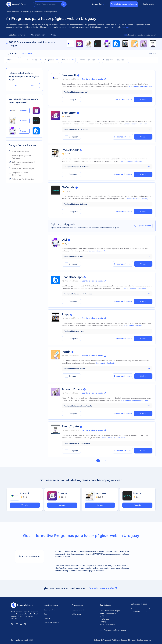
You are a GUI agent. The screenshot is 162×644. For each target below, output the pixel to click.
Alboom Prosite (72, 389)
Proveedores (77, 605)
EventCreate (70, 426)
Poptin (66, 352)
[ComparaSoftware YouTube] (17, 624)
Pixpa (66, 314)
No (32, 86)
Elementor (69, 113)
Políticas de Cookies (119, 640)
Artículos (56, 35)
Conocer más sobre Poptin (105, 363)
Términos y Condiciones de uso (140, 640)
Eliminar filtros (27, 54)
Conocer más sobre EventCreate (113, 438)
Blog (45, 614)
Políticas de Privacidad (103, 640)
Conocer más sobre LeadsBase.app (135, 288)
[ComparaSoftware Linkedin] (12, 624)
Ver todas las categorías (103, 588)
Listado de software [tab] (17, 35)
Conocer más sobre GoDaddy (137, 199)
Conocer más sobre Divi (98, 251)
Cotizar (143, 100)
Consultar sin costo (123, 100)
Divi (64, 240)
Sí (16, 86)
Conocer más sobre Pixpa (134, 326)
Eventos (47, 618)
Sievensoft (69, 75)
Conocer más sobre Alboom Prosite (135, 400)
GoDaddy (68, 187)
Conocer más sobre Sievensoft (141, 86)
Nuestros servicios (79, 610)
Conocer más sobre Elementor (135, 124)
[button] (107, 92)
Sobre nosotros (49, 610)
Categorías (99, 4)
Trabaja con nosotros (51, 623)
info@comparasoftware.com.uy (113, 630)
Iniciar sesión (149, 4)
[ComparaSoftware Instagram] (25, 624)
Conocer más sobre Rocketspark (131, 161)
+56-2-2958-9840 (107, 624)
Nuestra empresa (51, 605)
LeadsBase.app (72, 277)
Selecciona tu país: (139, 604)
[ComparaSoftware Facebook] (21, 624)
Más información (38, 35)
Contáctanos (105, 605)
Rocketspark (70, 150)
